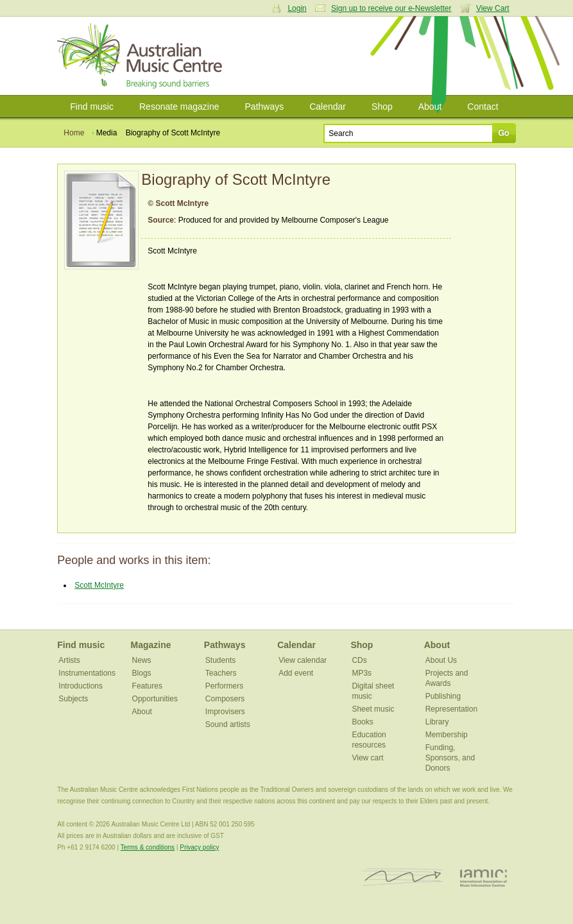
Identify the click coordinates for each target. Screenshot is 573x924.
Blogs (142, 673)
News (142, 660)
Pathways (265, 107)
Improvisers (225, 712)
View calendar (303, 660)
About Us (441, 660)
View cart (367, 758)
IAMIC (483, 877)
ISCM (403, 877)
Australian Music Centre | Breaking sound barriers (142, 56)
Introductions (81, 686)
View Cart (493, 8)
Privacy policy (199, 847)
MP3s (362, 673)
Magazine (151, 645)
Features (147, 686)
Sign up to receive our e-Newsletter (391, 8)
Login (297, 8)
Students (220, 660)
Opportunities (155, 699)
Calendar (328, 107)
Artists (69, 660)
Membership (447, 735)
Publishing (443, 696)
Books (362, 722)
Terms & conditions (148, 847)
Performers (224, 686)
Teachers (221, 673)
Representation (451, 709)
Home (74, 133)
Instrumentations (87, 673)
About (430, 107)
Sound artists (228, 724)
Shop (382, 107)
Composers (225, 699)
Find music (92, 107)
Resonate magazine (179, 107)
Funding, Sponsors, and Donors (450, 758)
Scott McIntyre (99, 585)
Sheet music (373, 709)
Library (437, 722)
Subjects (73, 699)
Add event (296, 673)
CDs (359, 660)
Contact (483, 107)
